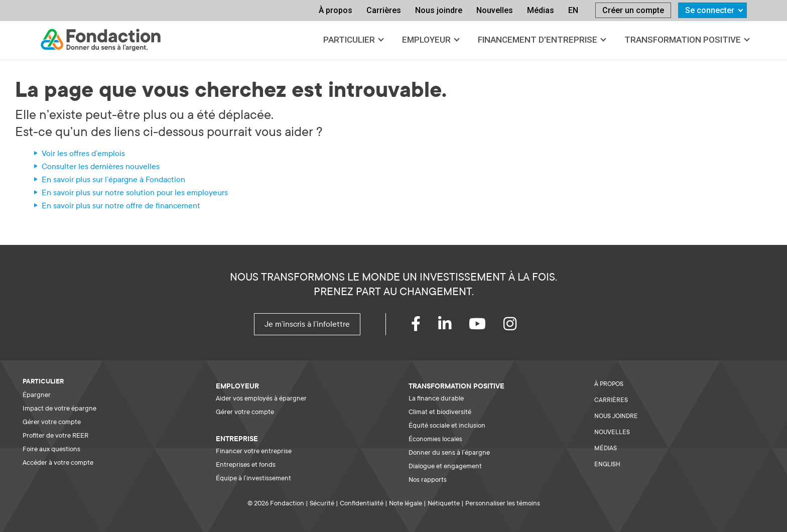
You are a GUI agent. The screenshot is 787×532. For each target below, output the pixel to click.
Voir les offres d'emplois (83, 154)
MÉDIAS (606, 448)
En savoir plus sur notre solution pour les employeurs (135, 193)
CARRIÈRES (611, 400)
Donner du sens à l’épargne (449, 452)
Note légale (406, 503)
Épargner (37, 395)
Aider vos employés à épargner (261, 398)
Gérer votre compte (52, 422)
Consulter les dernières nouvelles (101, 167)
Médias (541, 10)
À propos (336, 10)
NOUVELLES (612, 432)
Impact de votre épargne (59, 408)
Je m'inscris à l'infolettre (307, 324)
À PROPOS (609, 384)
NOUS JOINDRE (616, 416)
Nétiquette (444, 503)
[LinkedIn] (453, 327)
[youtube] (486, 327)
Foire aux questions (51, 449)
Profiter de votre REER (55, 435)
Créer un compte (633, 10)
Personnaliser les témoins (503, 503)
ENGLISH (607, 464)
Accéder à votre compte (58, 462)
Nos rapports (428, 480)
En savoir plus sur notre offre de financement (121, 206)
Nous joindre (439, 10)
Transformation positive (683, 40)
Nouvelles (495, 10)
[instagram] (519, 327)
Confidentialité (362, 503)
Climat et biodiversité (440, 412)
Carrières (384, 10)
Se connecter (710, 10)
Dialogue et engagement (445, 466)
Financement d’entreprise (538, 40)
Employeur (426, 40)
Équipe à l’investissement (253, 478)
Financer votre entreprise (254, 451)
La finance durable (436, 398)
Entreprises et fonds (246, 464)
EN (573, 10)
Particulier (349, 40)
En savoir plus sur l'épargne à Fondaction (113, 180)
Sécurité (322, 503)
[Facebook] (425, 327)
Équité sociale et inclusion (447, 425)
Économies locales (435, 439)
